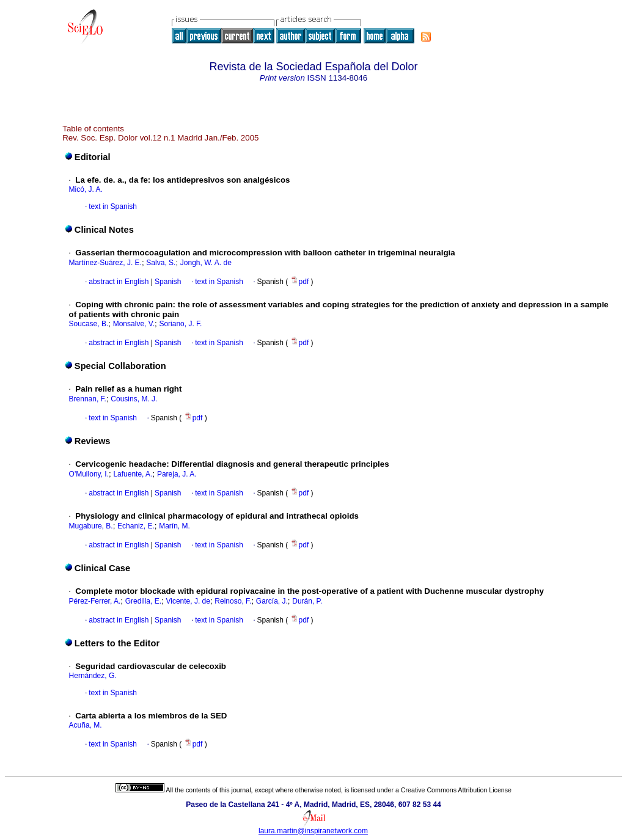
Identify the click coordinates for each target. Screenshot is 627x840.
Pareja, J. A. (177, 474)
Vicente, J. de (188, 601)
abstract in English (119, 282)
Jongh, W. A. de (206, 263)
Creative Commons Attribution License (456, 790)
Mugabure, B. (91, 526)
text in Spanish (113, 206)
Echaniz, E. (136, 526)
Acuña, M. (86, 725)
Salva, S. (161, 263)
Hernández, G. (93, 676)
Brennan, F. (88, 399)
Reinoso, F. (233, 601)
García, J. (272, 601)
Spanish (167, 282)
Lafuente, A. (133, 474)
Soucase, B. (89, 324)
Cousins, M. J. (134, 399)
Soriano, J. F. (180, 324)
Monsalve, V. (134, 324)
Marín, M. (174, 526)
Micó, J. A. (86, 189)
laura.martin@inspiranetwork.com (313, 831)
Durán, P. (307, 601)
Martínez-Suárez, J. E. (105, 263)
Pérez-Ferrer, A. (95, 601)
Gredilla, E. (143, 601)
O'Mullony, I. (89, 474)
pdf (301, 282)
